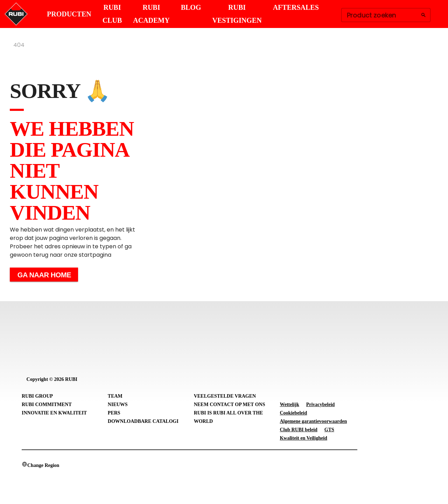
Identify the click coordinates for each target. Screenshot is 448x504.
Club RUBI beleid (298, 430)
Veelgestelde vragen (225, 396)
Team (115, 396)
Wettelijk (289, 404)
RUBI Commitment (47, 404)
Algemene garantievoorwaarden (313, 421)
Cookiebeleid (293, 413)
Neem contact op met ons (230, 404)
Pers (114, 413)
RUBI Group (37, 396)
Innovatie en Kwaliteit (54, 413)
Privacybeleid (321, 404)
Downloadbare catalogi (143, 421)
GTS (329, 430)
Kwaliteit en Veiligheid (303, 438)
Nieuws (118, 404)
